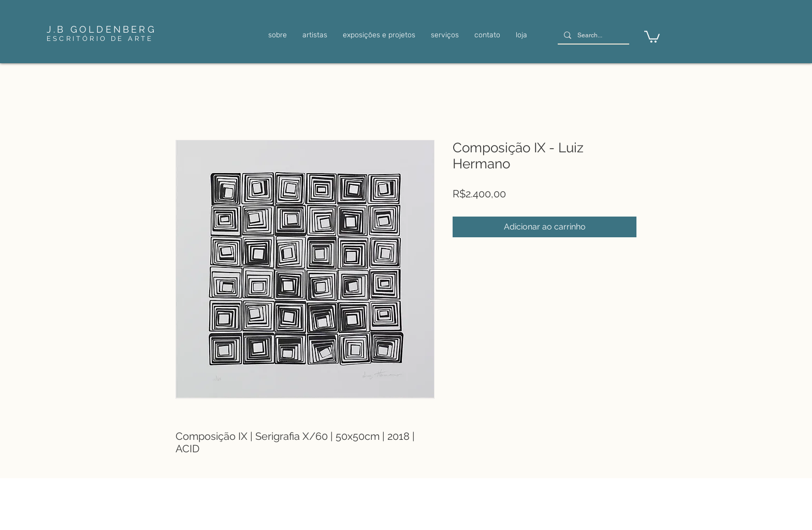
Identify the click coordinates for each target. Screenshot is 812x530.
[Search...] (592, 35)
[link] (652, 36)
